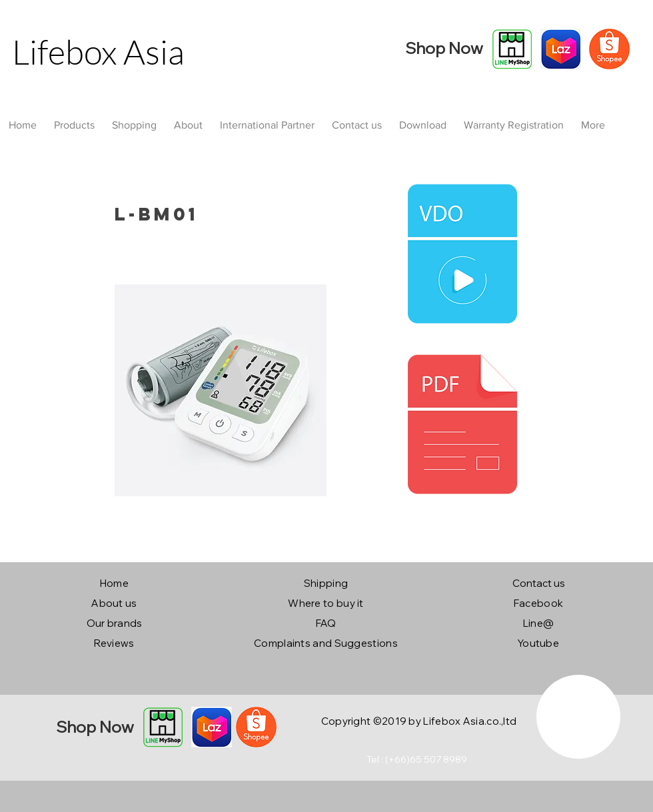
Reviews (114, 643)
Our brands (115, 623)
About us (114, 603)
